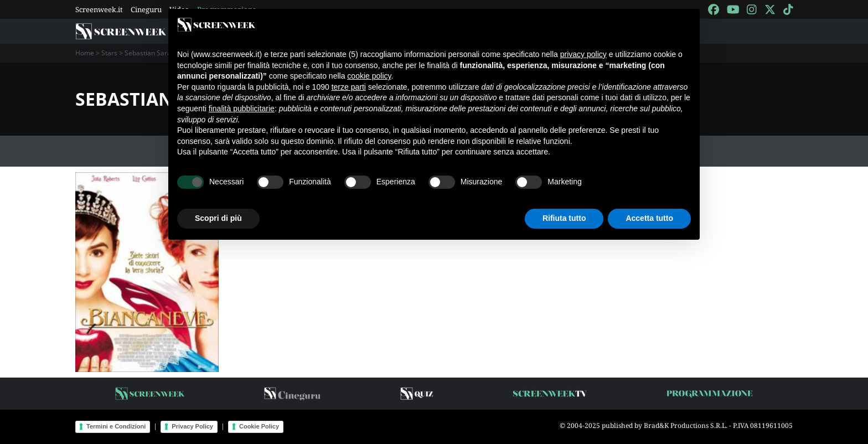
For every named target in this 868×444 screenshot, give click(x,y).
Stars (109, 53)
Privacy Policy (192, 426)
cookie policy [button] (369, 76)
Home (85, 53)
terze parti (349, 87)
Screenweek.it (99, 9)
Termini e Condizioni (116, 426)
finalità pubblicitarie (242, 109)
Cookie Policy (259, 426)
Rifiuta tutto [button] (564, 218)
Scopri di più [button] (218, 218)
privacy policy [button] (583, 54)
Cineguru (146, 9)
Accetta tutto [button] (649, 218)
